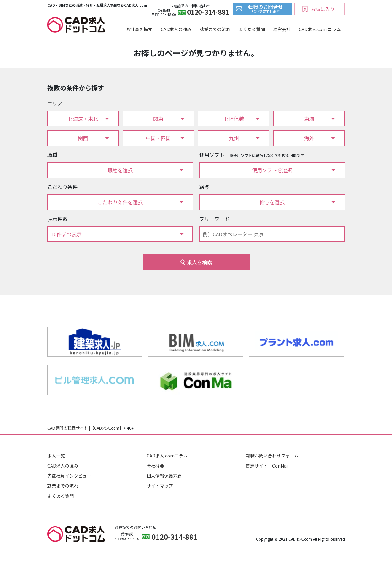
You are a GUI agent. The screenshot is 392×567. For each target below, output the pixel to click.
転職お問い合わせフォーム (272, 456)
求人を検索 (200, 262)
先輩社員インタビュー (69, 476)
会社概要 (155, 466)
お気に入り (323, 9)
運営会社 (282, 29)
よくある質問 (252, 29)
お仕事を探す (139, 29)
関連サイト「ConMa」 (268, 466)
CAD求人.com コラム (320, 29)
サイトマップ (160, 486)
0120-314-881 (208, 13)
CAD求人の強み (176, 29)
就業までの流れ (215, 29)
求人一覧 (56, 456)
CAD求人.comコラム (167, 456)
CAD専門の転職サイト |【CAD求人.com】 (85, 428)
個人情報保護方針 (164, 476)
